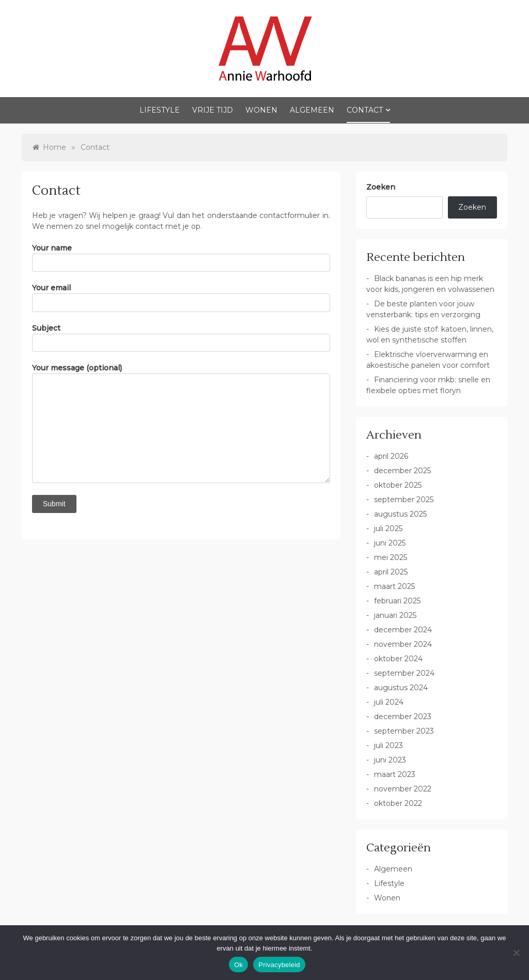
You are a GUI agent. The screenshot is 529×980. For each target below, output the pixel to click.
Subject (181, 338)
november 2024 (403, 644)
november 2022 (403, 789)
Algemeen (312, 110)
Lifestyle (160, 110)
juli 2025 (388, 528)
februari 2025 (397, 601)
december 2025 (402, 471)
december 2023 (403, 717)
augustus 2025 (400, 514)
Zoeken (381, 187)
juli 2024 (389, 702)
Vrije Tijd (213, 110)
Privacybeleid (279, 965)
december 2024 (403, 630)
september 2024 (404, 673)
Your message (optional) (181, 423)
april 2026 (391, 456)
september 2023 (404, 731)
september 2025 (404, 500)
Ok (238, 965)
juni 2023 (390, 760)
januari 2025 (395, 615)
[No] (516, 953)
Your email (181, 298)
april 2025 (391, 572)
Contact (365, 110)
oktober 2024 (398, 659)
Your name (181, 258)
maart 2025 (394, 586)
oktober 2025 (398, 485)
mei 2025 (391, 557)
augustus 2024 (401, 688)
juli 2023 (388, 745)
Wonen (261, 110)
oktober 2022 (398, 803)
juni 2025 (390, 543)
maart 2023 (395, 774)
